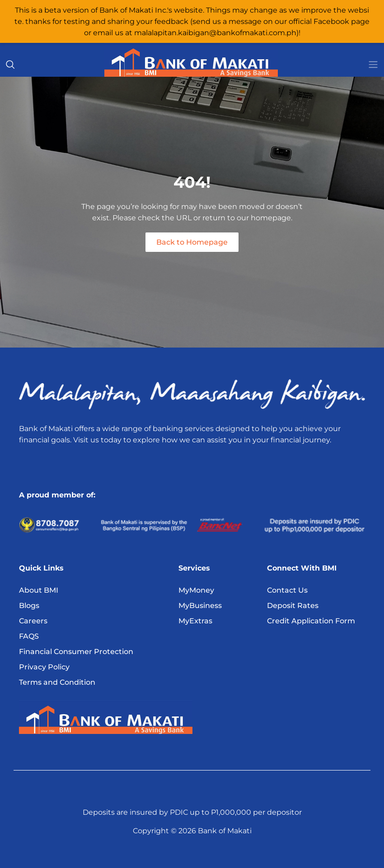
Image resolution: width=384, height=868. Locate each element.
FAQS (29, 636)
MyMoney (196, 590)
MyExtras (195, 621)
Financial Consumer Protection (76, 652)
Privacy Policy (44, 667)
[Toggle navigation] (373, 65)
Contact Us (287, 590)
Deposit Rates (293, 606)
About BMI (39, 590)
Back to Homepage (192, 242)
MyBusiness (200, 606)
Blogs (29, 606)
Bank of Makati (225, 831)
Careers (33, 621)
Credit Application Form (311, 621)
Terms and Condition (57, 682)
